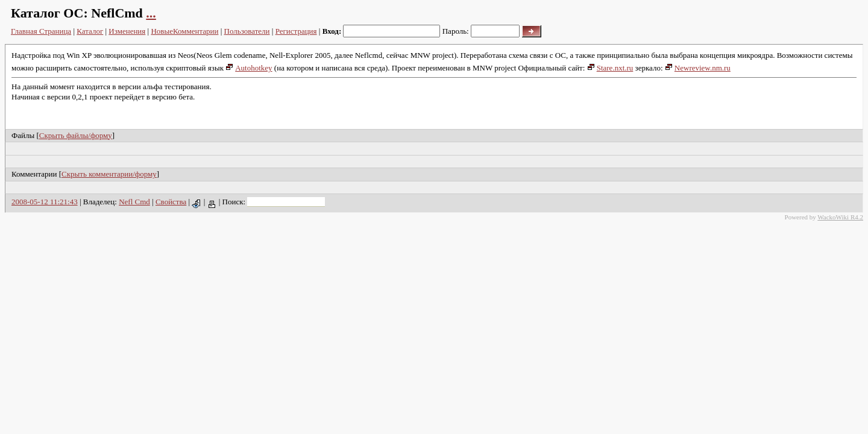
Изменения (127, 31)
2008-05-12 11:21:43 (45, 202)
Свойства (171, 202)
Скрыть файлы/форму (76, 135)
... (151, 13)
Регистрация (296, 31)
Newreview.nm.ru (698, 68)
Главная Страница (41, 31)
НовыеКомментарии (184, 31)
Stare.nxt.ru (610, 68)
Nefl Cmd (134, 202)
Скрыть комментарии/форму (109, 174)
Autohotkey (249, 68)
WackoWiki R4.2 (840, 217)
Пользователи (247, 31)
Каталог (90, 31)
